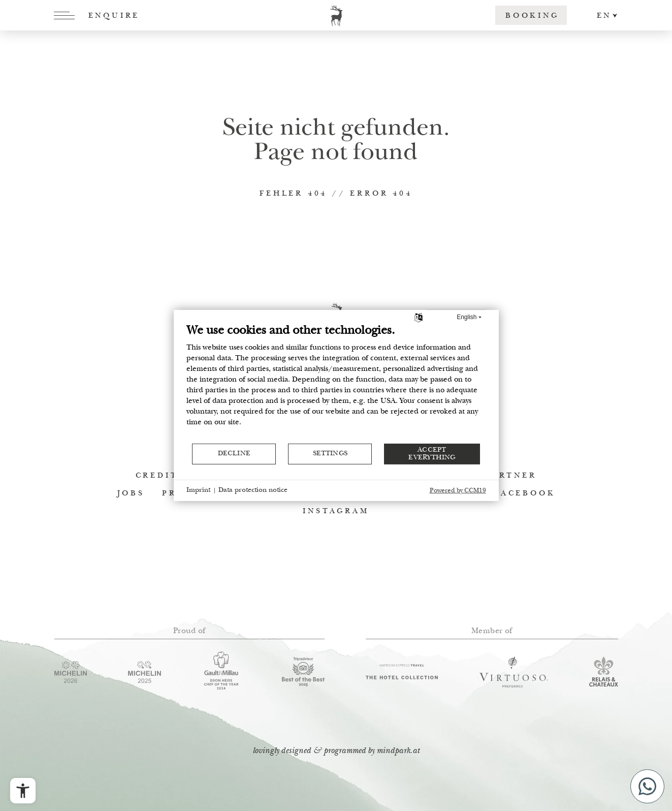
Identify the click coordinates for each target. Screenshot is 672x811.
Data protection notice (253, 490)
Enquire (114, 16)
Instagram (336, 511)
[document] (336, 383)
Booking (532, 16)
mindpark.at (398, 751)
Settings (330, 454)
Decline (234, 454)
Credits (160, 476)
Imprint (198, 490)
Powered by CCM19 (458, 491)
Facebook (525, 494)
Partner (511, 476)
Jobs (131, 494)
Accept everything (432, 454)
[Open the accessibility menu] (23, 791)
